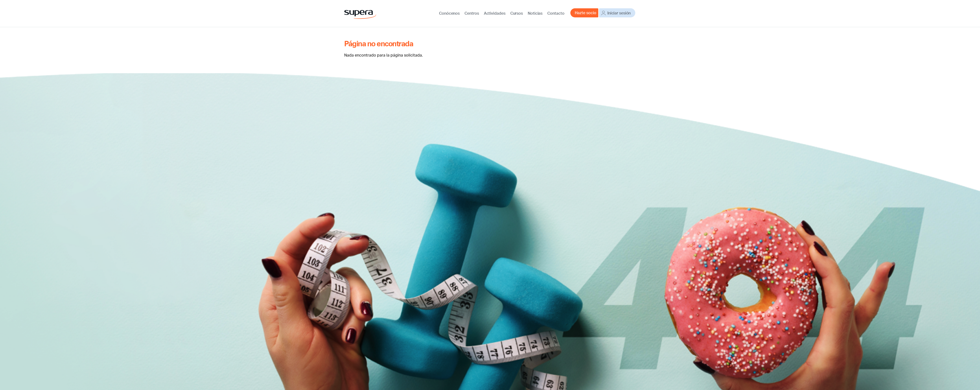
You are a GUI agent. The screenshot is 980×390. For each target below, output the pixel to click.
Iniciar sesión (619, 12)
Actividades (494, 13)
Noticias (534, 13)
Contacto (555, 13)
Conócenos (450, 13)
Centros (472, 13)
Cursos (516, 13)
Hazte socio (584, 12)
